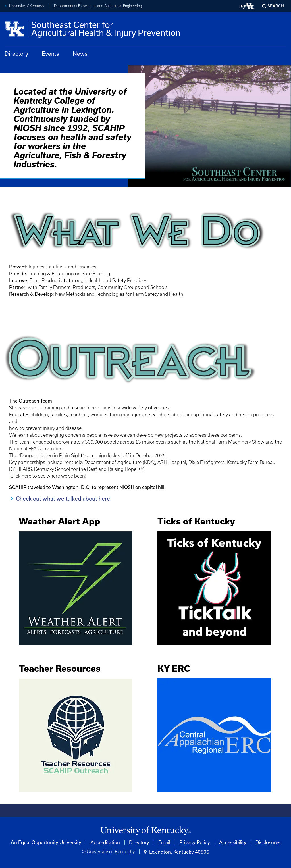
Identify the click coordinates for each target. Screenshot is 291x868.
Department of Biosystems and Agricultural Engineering (98, 6)
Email (164, 842)
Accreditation (105, 842)
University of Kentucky (27, 6)
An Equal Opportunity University (46, 842)
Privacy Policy (195, 842)
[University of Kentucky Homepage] (145, 831)
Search (276, 6)
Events (50, 54)
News (80, 54)
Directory (16, 54)
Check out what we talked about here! (64, 498)
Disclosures (268, 842)
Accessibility (233, 842)
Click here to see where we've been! (48, 476)
